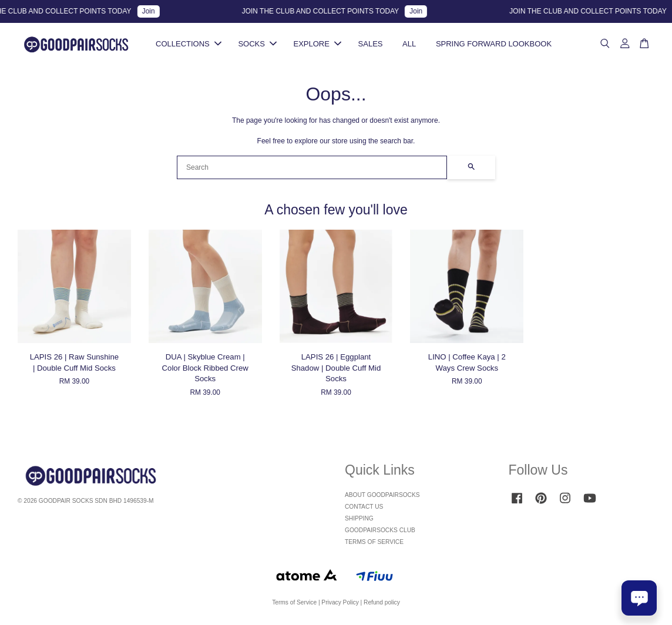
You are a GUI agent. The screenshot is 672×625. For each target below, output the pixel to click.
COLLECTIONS (189, 44)
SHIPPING (359, 518)
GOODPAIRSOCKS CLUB (380, 530)
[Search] (312, 167)
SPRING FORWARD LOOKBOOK (494, 44)
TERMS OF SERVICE (374, 542)
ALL (409, 44)
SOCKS (257, 44)
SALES (371, 44)
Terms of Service (294, 602)
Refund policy (382, 602)
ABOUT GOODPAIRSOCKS (382, 495)
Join (153, 11)
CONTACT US (364, 507)
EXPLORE (317, 44)
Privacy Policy (340, 602)
